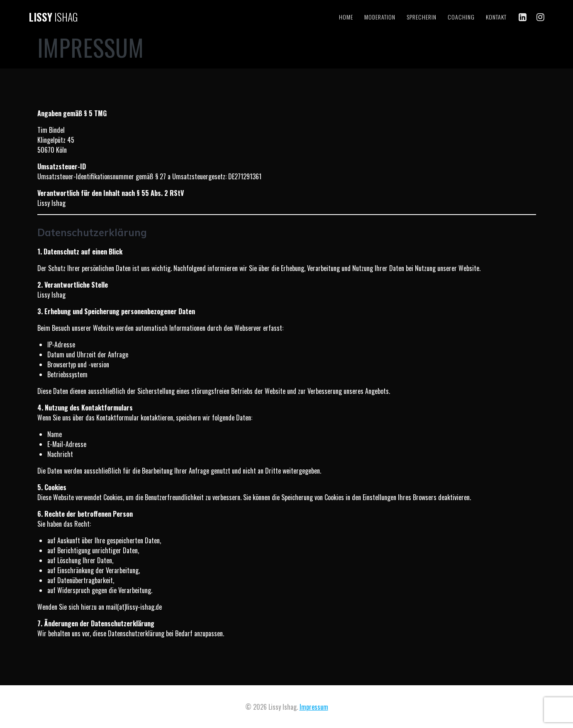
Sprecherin (422, 17)
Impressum (314, 707)
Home (346, 17)
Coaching (461, 17)
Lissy (53, 17)
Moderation (380, 17)
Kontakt (496, 17)
